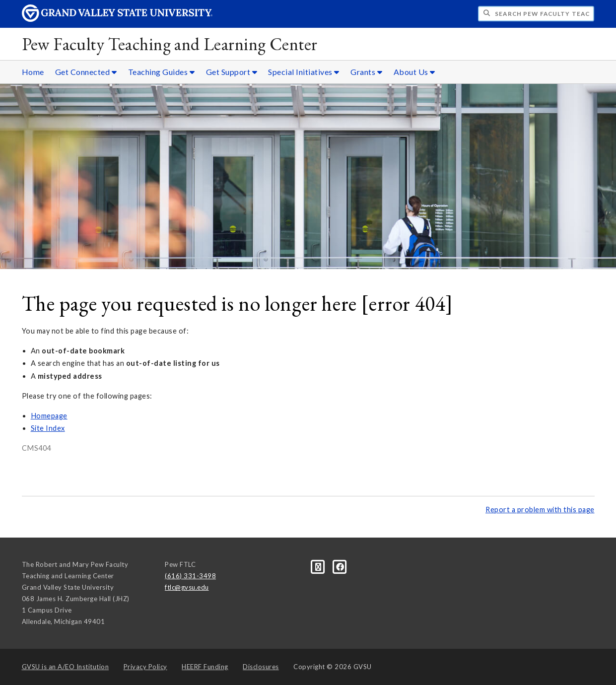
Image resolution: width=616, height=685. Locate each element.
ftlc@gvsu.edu (187, 587)
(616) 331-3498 (190, 576)
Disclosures (261, 667)
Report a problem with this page (540, 510)
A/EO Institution (66, 667)
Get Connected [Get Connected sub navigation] (86, 72)
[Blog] (319, 566)
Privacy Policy (145, 667)
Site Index (48, 428)
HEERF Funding (205, 667)
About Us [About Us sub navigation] (414, 72)
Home (33, 72)
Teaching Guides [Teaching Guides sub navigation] (162, 72)
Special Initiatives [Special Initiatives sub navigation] (304, 72)
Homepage (49, 416)
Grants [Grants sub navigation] (366, 72)
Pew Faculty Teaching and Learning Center (170, 44)
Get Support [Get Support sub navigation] (232, 72)
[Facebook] (340, 566)
